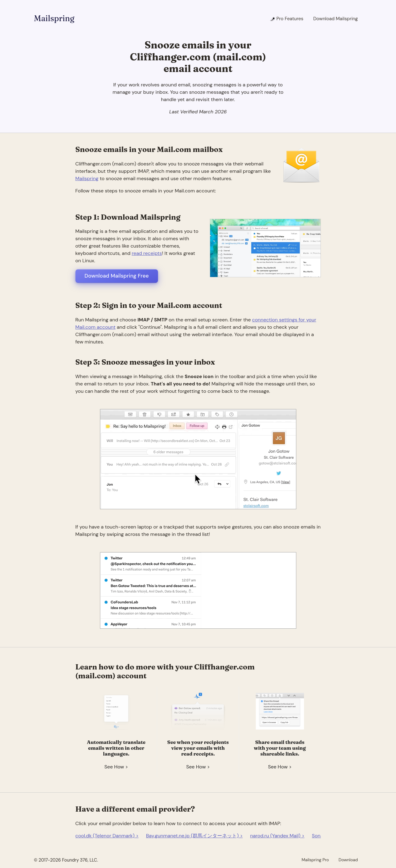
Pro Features (286, 19)
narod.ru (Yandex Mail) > (277, 836)
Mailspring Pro (315, 860)
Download (348, 860)
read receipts (147, 253)
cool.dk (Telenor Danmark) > (107, 836)
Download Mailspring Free (117, 276)
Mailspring (54, 18)
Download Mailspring (335, 19)
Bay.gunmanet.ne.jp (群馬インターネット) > (194, 836)
